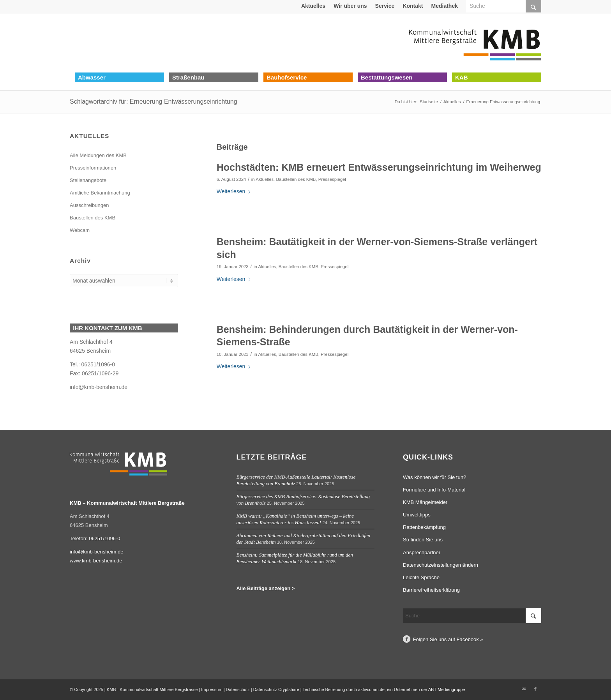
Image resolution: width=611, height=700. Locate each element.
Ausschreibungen (89, 205)
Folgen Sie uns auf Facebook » (448, 639)
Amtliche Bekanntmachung (100, 193)
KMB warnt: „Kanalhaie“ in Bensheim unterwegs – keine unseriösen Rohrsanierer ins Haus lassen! (295, 519)
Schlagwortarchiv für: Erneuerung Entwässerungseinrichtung (154, 102)
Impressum (212, 689)
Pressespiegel (332, 179)
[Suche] (472, 616)
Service (385, 6)
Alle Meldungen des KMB (98, 155)
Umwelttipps (417, 515)
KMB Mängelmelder (425, 502)
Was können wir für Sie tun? (434, 477)
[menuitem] (313, 6)
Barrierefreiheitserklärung (431, 590)
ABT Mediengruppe (447, 689)
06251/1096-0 (104, 538)
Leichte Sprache (421, 577)
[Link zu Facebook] (535, 689)
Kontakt (413, 6)
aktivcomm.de (371, 689)
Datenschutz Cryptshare (277, 689)
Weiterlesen (234, 191)
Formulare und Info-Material (434, 490)
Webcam (80, 230)
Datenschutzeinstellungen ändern (441, 565)
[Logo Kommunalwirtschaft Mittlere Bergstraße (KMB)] (475, 43)
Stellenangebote (88, 180)
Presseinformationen (93, 168)
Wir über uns (350, 6)
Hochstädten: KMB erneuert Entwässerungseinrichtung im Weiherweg (379, 167)
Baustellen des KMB (296, 179)
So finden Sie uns (423, 540)
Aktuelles (313, 6)
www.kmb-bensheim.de (96, 561)
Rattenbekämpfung (424, 527)
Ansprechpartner (422, 552)
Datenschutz (238, 689)
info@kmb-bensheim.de (99, 387)
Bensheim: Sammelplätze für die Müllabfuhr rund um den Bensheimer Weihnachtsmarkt (295, 558)
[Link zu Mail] (524, 689)
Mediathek (445, 6)
